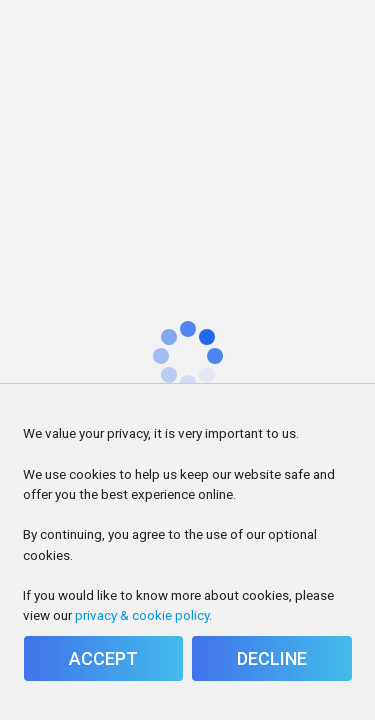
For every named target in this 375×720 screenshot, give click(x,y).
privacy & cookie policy (142, 615)
